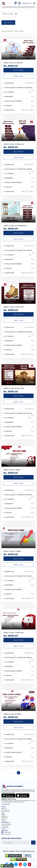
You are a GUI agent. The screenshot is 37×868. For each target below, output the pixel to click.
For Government (6, 812)
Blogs (3, 813)
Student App (6, 832)
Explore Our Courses (9, 3)
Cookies (3, 829)
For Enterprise (5, 810)
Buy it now (19, 70)
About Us (4, 808)
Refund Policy (5, 827)
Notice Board (5, 818)
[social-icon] (16, 864)
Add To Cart (18, 76)
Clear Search (8, 23)
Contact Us (4, 821)
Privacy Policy (5, 826)
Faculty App (6, 834)
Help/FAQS (4, 816)
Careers (3, 820)
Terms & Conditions (6, 824)
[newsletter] (33, 843)
